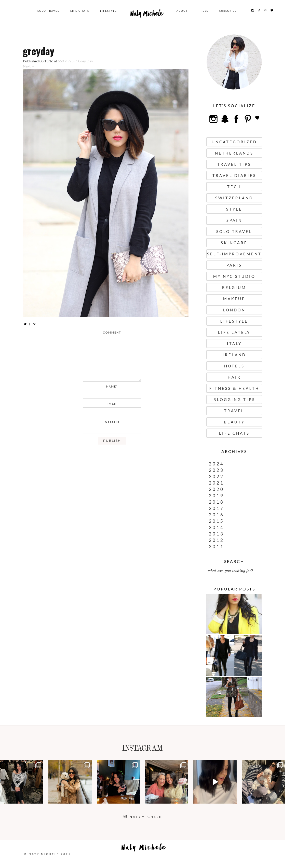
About (183, 11)
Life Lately (234, 332)
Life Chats (80, 11)
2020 (216, 489)
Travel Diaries (234, 175)
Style (234, 209)
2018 (216, 502)
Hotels (234, 366)
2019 (216, 496)
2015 (216, 521)
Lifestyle (109, 11)
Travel (234, 411)
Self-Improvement (234, 254)
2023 (216, 470)
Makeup (234, 299)
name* (112, 386)
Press (204, 11)
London (234, 310)
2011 (216, 547)
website (112, 422)
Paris (234, 265)
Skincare (234, 243)
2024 (216, 464)
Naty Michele (147, 15)
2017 (216, 508)
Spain (234, 220)
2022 (216, 477)
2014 (216, 527)
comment (112, 332)
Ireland (234, 355)
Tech (234, 187)
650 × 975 (66, 61)
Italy (234, 343)
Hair (234, 377)
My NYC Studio (234, 276)
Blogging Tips (234, 399)
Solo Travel (49, 11)
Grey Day (86, 61)
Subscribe (229, 11)
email (112, 404)
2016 (216, 515)
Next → (29, 66)
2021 (216, 483)
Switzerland (234, 198)
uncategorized (234, 142)
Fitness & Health (234, 388)
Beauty (234, 422)
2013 (216, 534)
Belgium (234, 287)
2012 (216, 540)
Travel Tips (234, 164)
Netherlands (234, 153)
